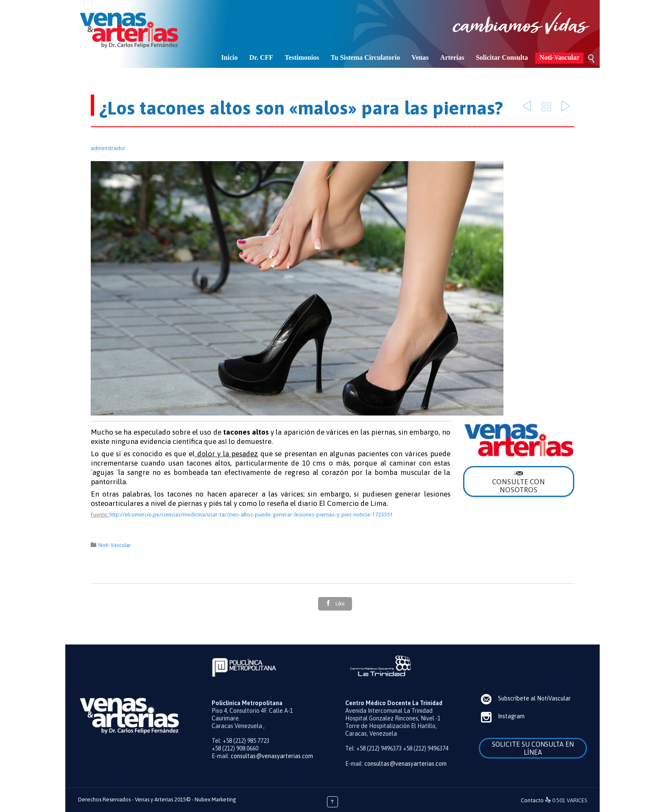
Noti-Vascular (115, 545)
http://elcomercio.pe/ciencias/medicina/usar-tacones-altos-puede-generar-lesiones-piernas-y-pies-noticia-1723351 (251, 515)
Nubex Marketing (215, 799)
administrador (108, 148)
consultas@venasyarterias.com (272, 756)
